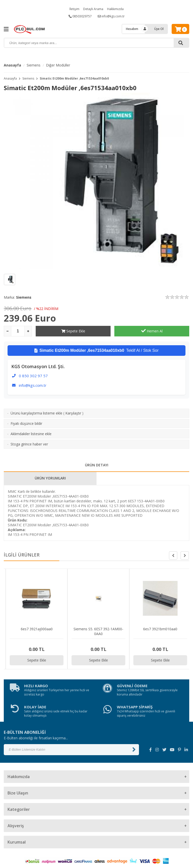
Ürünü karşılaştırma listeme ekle (36, 413)
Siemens (34, 65)
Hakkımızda (115, 9)
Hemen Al (152, 331)
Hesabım (132, 29)
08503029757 (80, 16)
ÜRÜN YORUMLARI (50, 478)
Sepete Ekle (73, 331)
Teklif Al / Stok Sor (96, 351)
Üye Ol (159, 29)
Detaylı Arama (93, 9)
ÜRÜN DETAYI (97, 465)
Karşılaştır (73, 413)
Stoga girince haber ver (29, 444)
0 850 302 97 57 (33, 376)
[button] (185, 555)
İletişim (74, 9)
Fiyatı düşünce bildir (26, 423)
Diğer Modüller (58, 65)
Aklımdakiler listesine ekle (31, 434)
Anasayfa (12, 65)
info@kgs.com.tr (111, 16)
